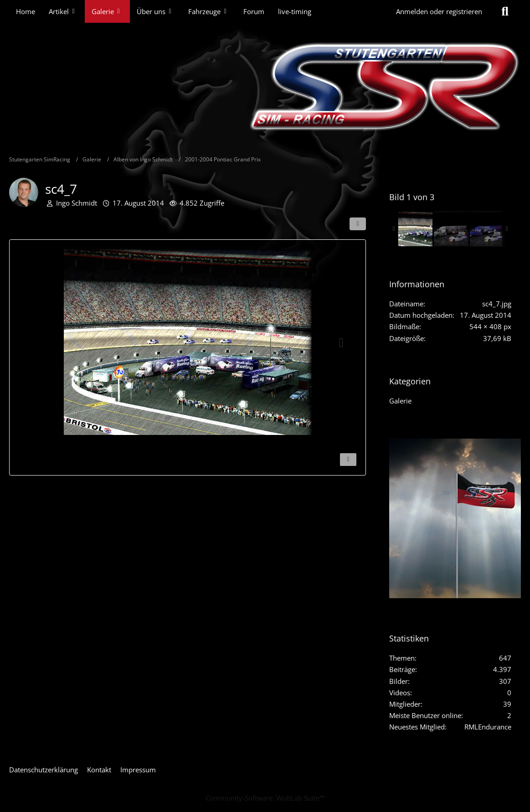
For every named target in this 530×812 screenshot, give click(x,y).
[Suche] (505, 11)
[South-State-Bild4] (451, 229)
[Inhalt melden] (348, 460)
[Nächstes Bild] (341, 343)
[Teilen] (358, 224)
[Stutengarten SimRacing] (265, 87)
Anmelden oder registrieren (439, 11)
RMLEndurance (488, 727)
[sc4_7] (415, 229)
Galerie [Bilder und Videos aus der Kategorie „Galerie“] (400, 401)
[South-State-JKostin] (487, 229)
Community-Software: (265, 798)
